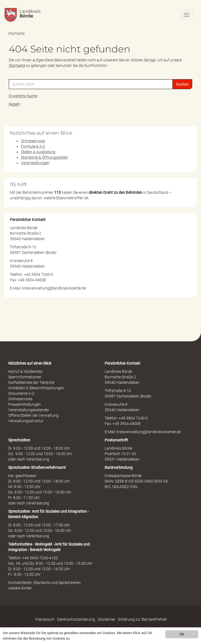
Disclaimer (107, 619)
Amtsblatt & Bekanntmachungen (36, 388)
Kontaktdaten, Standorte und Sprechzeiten (44, 583)
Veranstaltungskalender (29, 410)
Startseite (16, 33)
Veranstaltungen (35, 163)
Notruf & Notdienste (25, 371)
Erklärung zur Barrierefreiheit (143, 619)
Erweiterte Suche (23, 96)
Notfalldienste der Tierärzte (31, 382)
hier (153, 60)
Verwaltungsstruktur (26, 421)
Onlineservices (33, 141)
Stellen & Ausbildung (38, 152)
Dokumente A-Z (21, 393)
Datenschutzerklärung (76, 619)
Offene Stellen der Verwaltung (33, 415)
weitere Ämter (20, 588)
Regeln (15, 104)
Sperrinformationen (25, 377)
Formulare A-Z (33, 146)
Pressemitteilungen (25, 404)
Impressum (45, 619)
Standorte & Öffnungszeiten (44, 157)
